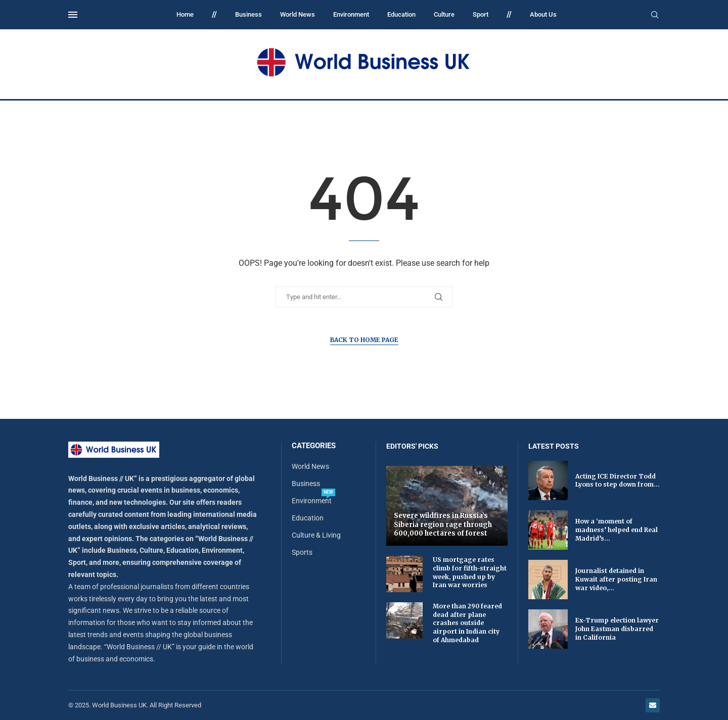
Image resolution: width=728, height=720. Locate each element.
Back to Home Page (364, 340)
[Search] (655, 15)
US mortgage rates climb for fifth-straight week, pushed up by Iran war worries (470, 572)
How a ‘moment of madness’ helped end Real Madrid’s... (617, 530)
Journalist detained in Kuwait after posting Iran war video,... (616, 579)
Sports (302, 552)
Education (401, 14)
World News (298, 14)
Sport (481, 14)
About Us (543, 14)
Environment (351, 14)
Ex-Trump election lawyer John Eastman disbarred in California (617, 629)
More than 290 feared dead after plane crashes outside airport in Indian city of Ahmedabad (467, 623)
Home (185, 14)
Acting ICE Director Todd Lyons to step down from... (618, 481)
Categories (314, 446)
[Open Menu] (73, 15)
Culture (444, 14)
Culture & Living (316, 535)
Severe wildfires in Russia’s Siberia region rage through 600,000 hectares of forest (443, 524)
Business (248, 14)
